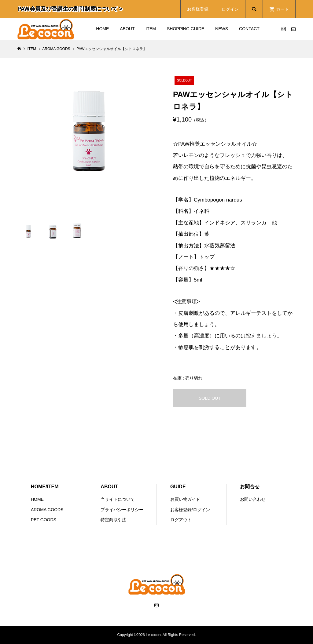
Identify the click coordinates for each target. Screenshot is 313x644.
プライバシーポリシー (122, 510)
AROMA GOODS (47, 510)
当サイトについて (118, 499)
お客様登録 (198, 9)
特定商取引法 (113, 520)
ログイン (230, 9)
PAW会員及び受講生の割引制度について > (70, 9)
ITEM (151, 29)
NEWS (222, 29)
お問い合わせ (253, 499)
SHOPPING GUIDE (186, 29)
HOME (102, 29)
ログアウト (181, 520)
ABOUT (127, 29)
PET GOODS (44, 520)
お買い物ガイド (185, 499)
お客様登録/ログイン (190, 510)
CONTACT (249, 29)
